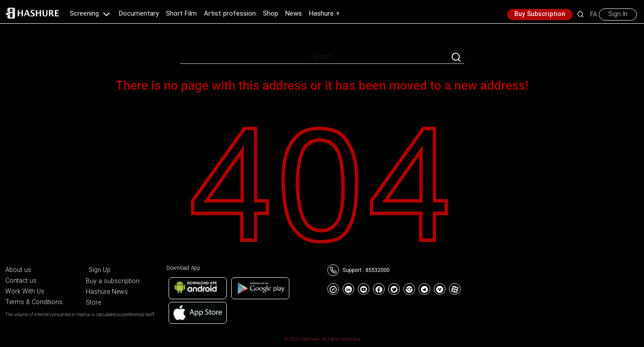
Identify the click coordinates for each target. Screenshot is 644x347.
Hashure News (107, 292)
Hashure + (324, 14)
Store (93, 303)
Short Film (181, 14)
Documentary (139, 14)
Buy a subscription (113, 281)
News (294, 14)
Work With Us (25, 292)
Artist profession (230, 14)
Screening (91, 14)
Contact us (21, 281)
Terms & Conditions (34, 302)
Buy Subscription (540, 14)
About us (18, 270)
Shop (271, 14)
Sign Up (100, 270)
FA (594, 14)
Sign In (618, 14)
